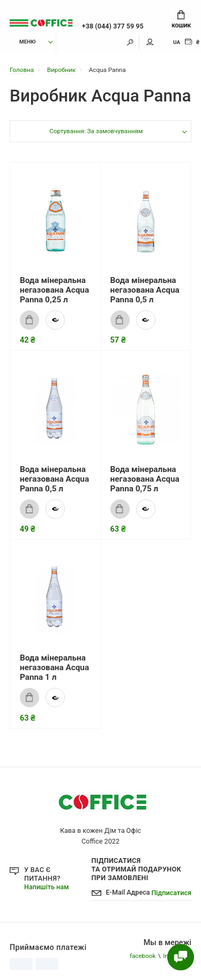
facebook (143, 956)
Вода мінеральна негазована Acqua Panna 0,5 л (145, 290)
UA (177, 42)
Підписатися (171, 893)
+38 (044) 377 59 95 (113, 26)
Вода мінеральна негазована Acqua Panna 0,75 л (145, 479)
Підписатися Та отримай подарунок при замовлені (137, 869)
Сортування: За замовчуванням (96, 131)
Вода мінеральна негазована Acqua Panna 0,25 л (54, 290)
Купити (26, 320)
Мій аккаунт (150, 42)
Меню (22, 42)
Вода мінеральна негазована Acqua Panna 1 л (54, 667)
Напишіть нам (46, 887)
